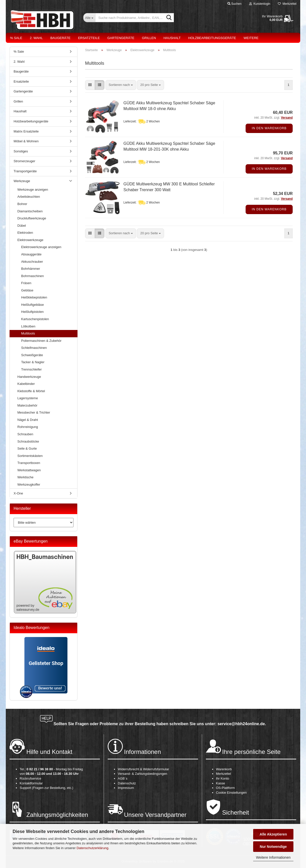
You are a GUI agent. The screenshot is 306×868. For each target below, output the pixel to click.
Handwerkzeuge (29, 377)
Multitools (28, 333)
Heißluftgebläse (32, 305)
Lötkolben (28, 326)
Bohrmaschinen (32, 276)
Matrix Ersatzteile (26, 131)
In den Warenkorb (269, 128)
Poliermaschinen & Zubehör (41, 341)
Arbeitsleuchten (29, 197)
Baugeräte (60, 38)
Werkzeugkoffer (29, 485)
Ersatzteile (89, 38)
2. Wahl (36, 38)
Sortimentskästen (30, 456)
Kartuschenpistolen (35, 319)
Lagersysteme (28, 398)
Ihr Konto (223, 778)
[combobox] (121, 85)
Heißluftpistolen (32, 312)
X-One (18, 493)
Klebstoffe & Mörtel (31, 391)
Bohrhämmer (31, 269)
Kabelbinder (26, 384)
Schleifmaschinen (34, 348)
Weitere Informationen (273, 857)
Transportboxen (29, 463)
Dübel (22, 226)
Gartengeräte (121, 38)
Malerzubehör (27, 405)
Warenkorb (224, 769)
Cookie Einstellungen (231, 793)
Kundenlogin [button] (260, 4)
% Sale (16, 38)
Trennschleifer (31, 369)
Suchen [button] (235, 4)
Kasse (220, 783)
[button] (90, 85)
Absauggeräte (31, 254)
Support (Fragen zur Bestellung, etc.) (46, 788)
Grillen (149, 38)
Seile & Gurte (27, 448)
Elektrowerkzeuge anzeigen (41, 247)
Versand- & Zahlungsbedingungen (143, 774)
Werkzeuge (22, 181)
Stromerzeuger (24, 161)
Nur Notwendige (273, 847)
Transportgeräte (25, 171)
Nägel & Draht (28, 420)
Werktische (25, 477)
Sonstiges (21, 151)
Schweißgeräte (32, 355)
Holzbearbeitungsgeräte (212, 38)
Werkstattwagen (29, 470)
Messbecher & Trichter (34, 412)
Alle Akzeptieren (273, 834)
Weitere (251, 38)
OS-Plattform (225, 788)
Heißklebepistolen (34, 297)
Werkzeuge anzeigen (33, 190)
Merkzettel (287, 4)
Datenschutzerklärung (92, 848)
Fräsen (26, 283)
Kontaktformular (31, 783)
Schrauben (25, 434)
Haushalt (172, 38)
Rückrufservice (30, 778)
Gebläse (27, 290)
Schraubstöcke (28, 441)
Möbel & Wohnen (26, 141)
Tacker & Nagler (33, 362)
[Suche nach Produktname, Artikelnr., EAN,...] (89, 18)
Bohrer (22, 204)
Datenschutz (127, 783)
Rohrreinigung (28, 427)
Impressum (126, 788)
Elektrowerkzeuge (30, 240)
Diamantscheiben (30, 211)
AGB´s (123, 778)
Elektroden (25, 233)
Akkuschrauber (32, 262)
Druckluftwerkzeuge (32, 218)
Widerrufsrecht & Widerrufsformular (143, 769)
